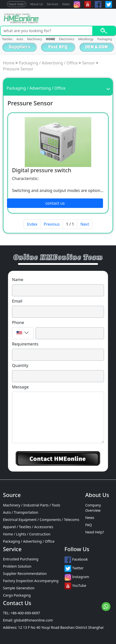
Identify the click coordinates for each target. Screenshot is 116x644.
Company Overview (93, 508)
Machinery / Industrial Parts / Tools (32, 505)
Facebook (76, 560)
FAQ (89, 525)
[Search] (46, 31)
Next (85, 224)
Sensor (88, 63)
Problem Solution (17, 566)
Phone (18, 322)
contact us (55, 203)
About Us (36, 4)
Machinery (34, 39)
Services (52, 4)
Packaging (105, 39)
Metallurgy (86, 39)
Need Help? (17, 4)
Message (20, 387)
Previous (52, 224)
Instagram (77, 577)
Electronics (67, 39)
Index (32, 224)
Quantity (20, 365)
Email (17, 301)
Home (9, 63)
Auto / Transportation (21, 512)
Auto (20, 39)
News (66, 4)
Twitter (74, 568)
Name (18, 280)
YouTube (75, 586)
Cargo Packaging (17, 595)
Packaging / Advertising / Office (48, 63)
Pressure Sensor (18, 69)
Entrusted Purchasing (21, 559)
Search (104, 31)
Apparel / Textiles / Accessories (28, 527)
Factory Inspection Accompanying (31, 581)
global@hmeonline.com (33, 620)
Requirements (25, 344)
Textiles (7, 39)
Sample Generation (19, 588)
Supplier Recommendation (25, 573)
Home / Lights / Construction (27, 534)
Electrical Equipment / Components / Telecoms (41, 520)
